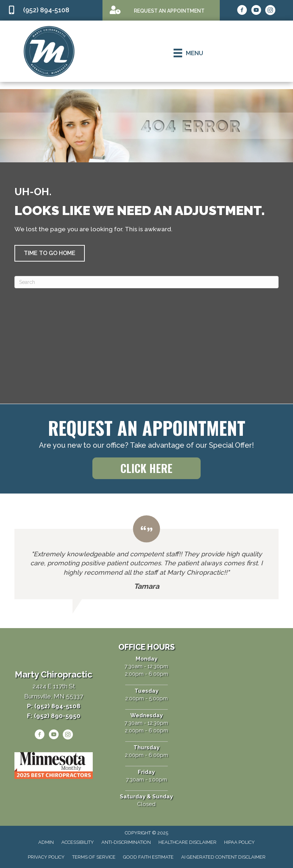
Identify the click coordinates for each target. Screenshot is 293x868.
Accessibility (78, 842)
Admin (46, 842)
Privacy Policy (46, 857)
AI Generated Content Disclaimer (223, 857)
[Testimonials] (146, 557)
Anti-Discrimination (126, 842)
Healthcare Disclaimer (187, 842)
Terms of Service (94, 857)
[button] (50, 253)
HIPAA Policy (239, 842)
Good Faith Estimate (148, 857)
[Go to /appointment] (161, 10)
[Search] (146, 282)
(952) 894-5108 (46, 10)
